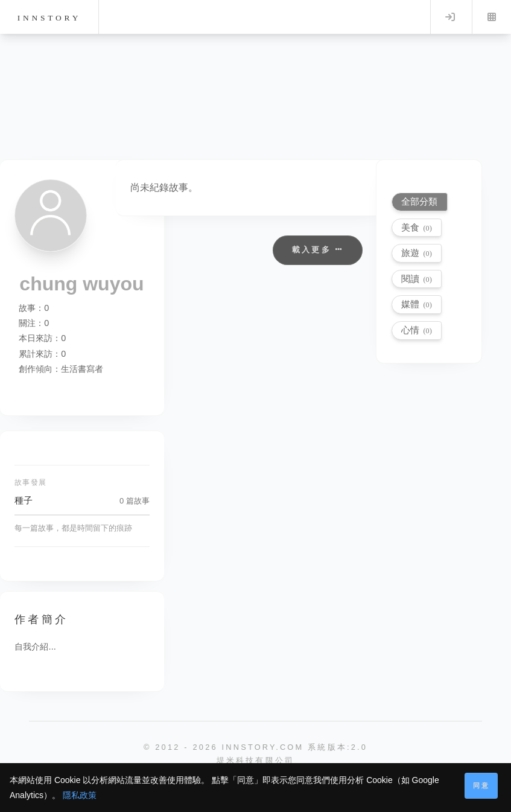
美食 (416, 227)
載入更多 (318, 250)
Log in (450, 17)
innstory (49, 18)
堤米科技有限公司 (256, 760)
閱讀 (416, 279)
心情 (416, 330)
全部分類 (419, 201)
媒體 (416, 304)
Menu (492, 17)
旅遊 (416, 253)
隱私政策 (80, 795)
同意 (481, 785)
